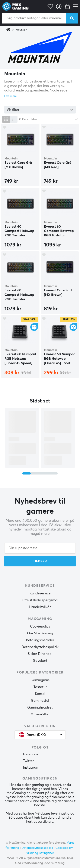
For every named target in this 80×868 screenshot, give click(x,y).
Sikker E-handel (40, 654)
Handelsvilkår (40, 607)
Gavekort (40, 661)
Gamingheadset (40, 707)
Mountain (21, 30)
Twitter (28, 761)
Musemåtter (40, 714)
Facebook (31, 754)
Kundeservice (40, 593)
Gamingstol (40, 701)
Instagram (31, 768)
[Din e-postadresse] (40, 548)
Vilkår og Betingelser (40, 853)
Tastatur (40, 687)
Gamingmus (40, 680)
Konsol (40, 694)
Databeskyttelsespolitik (40, 647)
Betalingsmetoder (40, 640)
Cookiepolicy (40, 626)
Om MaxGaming (40, 633)
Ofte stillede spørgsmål (40, 600)
